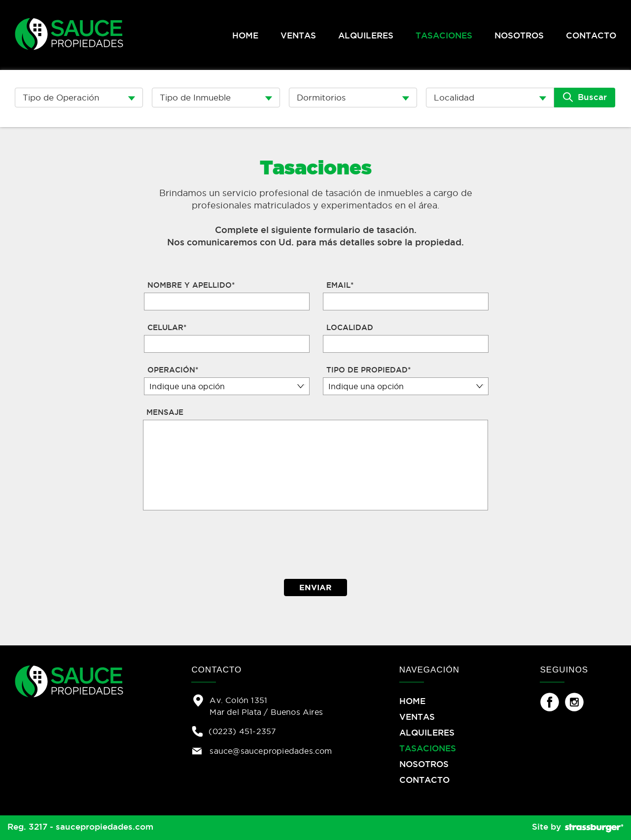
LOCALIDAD (350, 327)
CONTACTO (591, 35)
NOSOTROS (519, 35)
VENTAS (298, 35)
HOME (245, 35)
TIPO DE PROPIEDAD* (368, 370)
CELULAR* (167, 327)
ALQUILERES (366, 35)
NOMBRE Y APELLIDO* (191, 285)
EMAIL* (340, 285)
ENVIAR (315, 587)
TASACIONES (444, 35)
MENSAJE (165, 412)
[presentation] (316, 545)
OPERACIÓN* (173, 370)
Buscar (585, 97)
